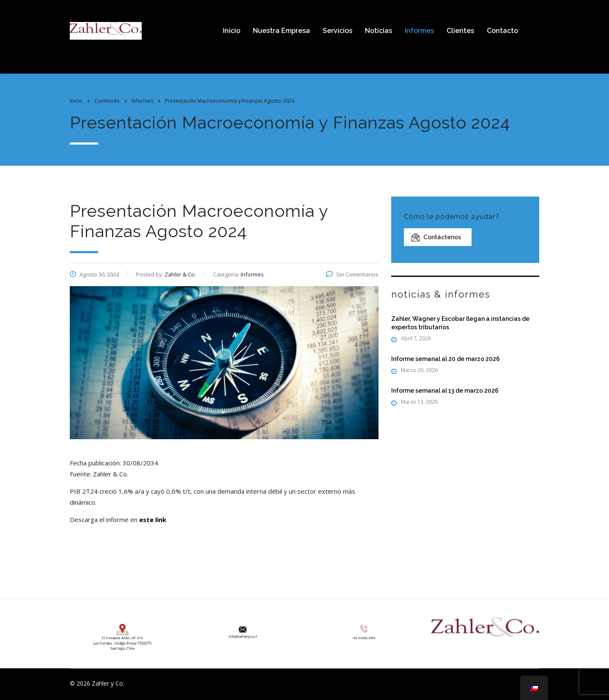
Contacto (502, 31)
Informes (419, 31)
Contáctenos (436, 237)
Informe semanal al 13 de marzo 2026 (445, 391)
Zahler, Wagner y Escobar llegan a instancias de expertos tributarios (460, 323)
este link (153, 520)
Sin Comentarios (352, 274)
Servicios (337, 31)
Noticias (379, 31)
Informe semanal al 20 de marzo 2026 (446, 359)
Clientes (460, 31)
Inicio (232, 31)
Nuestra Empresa (281, 31)
